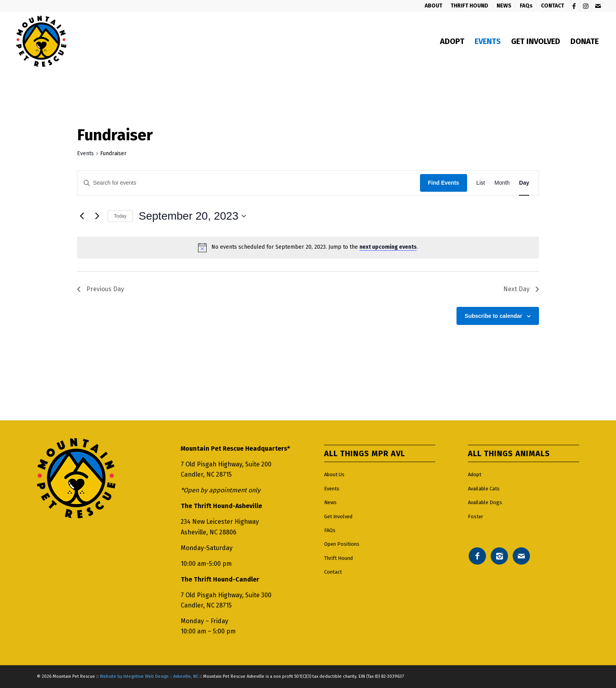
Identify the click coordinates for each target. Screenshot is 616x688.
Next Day (521, 289)
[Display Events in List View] (481, 183)
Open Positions (342, 544)
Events (85, 153)
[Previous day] (82, 216)
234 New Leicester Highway (220, 522)
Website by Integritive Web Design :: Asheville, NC (149, 676)
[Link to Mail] (598, 6)
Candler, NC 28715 (206, 474)
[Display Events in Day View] (524, 183)
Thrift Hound (338, 558)
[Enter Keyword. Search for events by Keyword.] (249, 183)
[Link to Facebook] (574, 6)
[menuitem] (434, 6)
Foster (476, 516)
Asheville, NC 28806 (209, 532)
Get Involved (338, 516)
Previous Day (101, 289)
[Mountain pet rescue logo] (41, 41)
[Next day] (97, 216)
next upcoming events (388, 247)
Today (120, 216)
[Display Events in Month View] (502, 183)
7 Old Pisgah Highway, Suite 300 (226, 595)
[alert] (308, 248)
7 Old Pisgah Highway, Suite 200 (226, 464)
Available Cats (484, 489)
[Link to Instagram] (586, 6)
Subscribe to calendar (493, 316)
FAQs (330, 530)
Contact (333, 572)
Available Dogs (485, 502)
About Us (334, 474)
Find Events (443, 183)
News (330, 502)
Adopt (475, 474)
